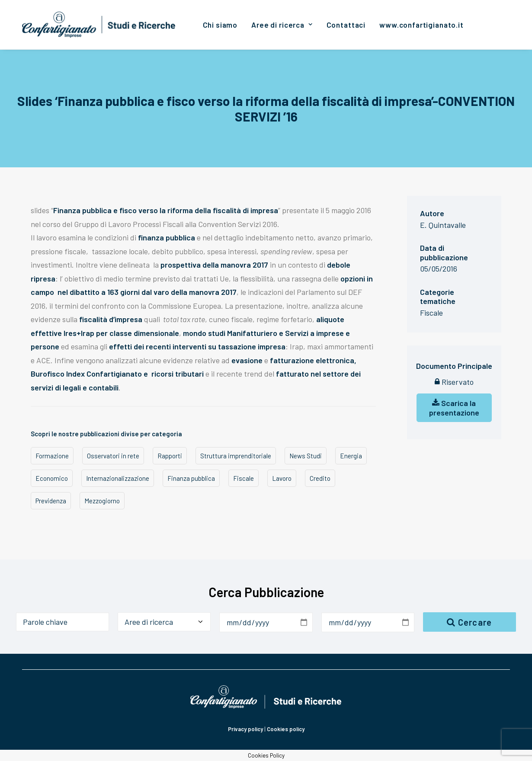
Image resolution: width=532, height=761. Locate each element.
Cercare (469, 622)
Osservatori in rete (113, 456)
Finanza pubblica (191, 478)
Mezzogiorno (102, 501)
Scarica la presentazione (454, 408)
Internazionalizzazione (118, 478)
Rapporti (170, 456)
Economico (52, 478)
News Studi (306, 456)
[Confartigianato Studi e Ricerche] (99, 25)
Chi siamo (220, 25)
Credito (320, 478)
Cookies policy (286, 729)
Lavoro (282, 478)
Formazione (52, 456)
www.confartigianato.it (421, 25)
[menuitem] (220, 25)
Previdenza (51, 501)
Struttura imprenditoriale (236, 456)
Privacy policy (245, 729)
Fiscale (244, 478)
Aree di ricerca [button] (282, 25)
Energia (351, 456)
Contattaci (346, 25)
